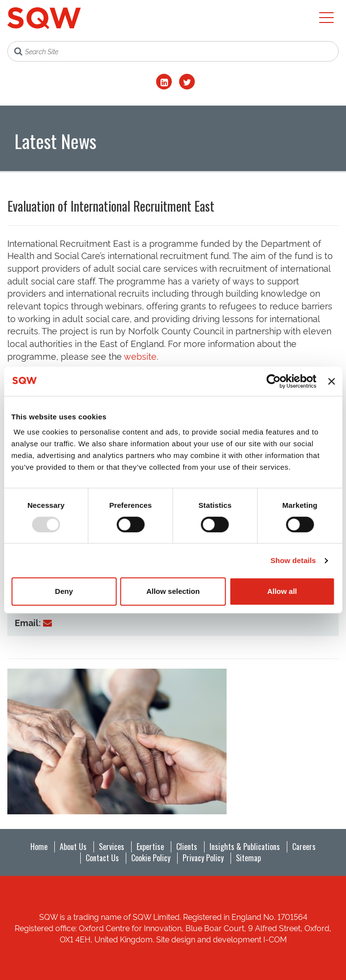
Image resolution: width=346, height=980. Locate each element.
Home (39, 847)
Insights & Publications (245, 847)
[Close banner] (331, 381)
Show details (293, 560)
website (140, 356)
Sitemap (248, 858)
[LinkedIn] (164, 82)
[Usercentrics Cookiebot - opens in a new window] (274, 381)
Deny (64, 591)
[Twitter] (187, 82)
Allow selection (173, 591)
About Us (73, 847)
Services (112, 847)
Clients (187, 847)
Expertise (150, 847)
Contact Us (102, 858)
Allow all (282, 591)
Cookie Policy (151, 858)
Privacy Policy (203, 858)
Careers (304, 847)
